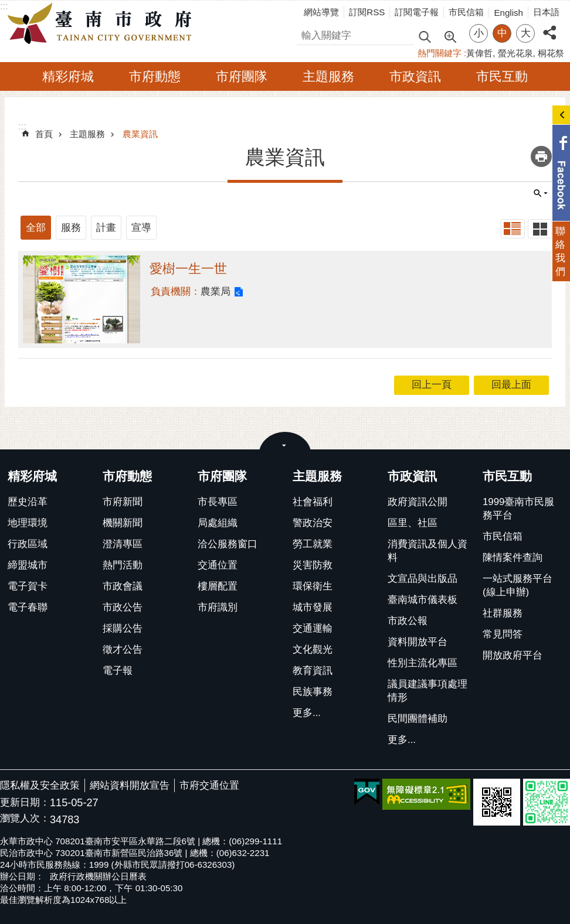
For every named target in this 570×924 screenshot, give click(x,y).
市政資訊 (415, 76)
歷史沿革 (28, 502)
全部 (36, 228)
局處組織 (218, 523)
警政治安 (313, 523)
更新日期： (25, 802)
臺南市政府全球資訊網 (103, 24)
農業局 (216, 291)
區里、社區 (413, 523)
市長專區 (218, 502)
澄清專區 (123, 544)
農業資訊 (140, 134)
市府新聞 (123, 502)
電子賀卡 (28, 586)
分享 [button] (549, 26)
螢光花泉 (515, 53)
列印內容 (541, 156)
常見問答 (503, 634)
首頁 (44, 134)
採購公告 (123, 628)
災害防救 (313, 565)
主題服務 (328, 76)
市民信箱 (466, 12)
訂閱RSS (367, 12)
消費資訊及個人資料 (428, 551)
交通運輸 (313, 628)
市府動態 (155, 76)
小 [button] (479, 33)
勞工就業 (313, 544)
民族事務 (313, 692)
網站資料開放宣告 (130, 785)
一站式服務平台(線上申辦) (518, 585)
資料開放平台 (418, 642)
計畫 (106, 228)
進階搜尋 (450, 36)
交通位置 (218, 565)
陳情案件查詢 (513, 558)
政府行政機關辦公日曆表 (98, 876)
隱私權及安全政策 (40, 785)
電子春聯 (28, 607)
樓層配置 (218, 586)
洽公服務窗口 (228, 544)
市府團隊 (242, 76)
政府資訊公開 (418, 502)
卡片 (540, 229)
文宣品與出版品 (423, 579)
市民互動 (502, 76)
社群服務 (503, 613)
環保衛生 (313, 586)
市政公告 (123, 607)
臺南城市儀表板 (423, 600)
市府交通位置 (209, 785)
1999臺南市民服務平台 (518, 509)
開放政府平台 (513, 655)
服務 (71, 228)
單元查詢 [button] (541, 193)
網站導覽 (321, 12)
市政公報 (408, 621)
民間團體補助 (418, 719)
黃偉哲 (479, 53)
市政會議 (123, 586)
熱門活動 (123, 565)
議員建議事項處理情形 (428, 691)
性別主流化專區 (423, 663)
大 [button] (526, 33)
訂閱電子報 (417, 12)
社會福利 (313, 502)
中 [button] (502, 33)
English (508, 13)
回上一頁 (432, 385)
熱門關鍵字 (440, 53)
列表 (513, 229)
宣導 (141, 228)
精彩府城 (68, 76)
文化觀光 (313, 649)
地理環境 (28, 523)
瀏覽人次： (25, 819)
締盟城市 (28, 565)
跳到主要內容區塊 (6, 6)
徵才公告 (123, 649)
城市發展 (313, 607)
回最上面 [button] (511, 385)
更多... (307, 713)
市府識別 (218, 607)
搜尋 (307, 34)
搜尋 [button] (425, 36)
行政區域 (28, 544)
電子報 (118, 671)
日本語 (546, 12)
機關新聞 (123, 523)
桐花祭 (551, 53)
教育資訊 (313, 671)
